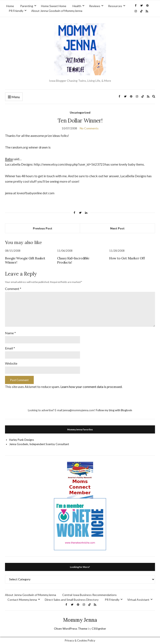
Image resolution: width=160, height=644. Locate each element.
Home (10, 6)
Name (10, 333)
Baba (9, 159)
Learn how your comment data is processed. (91, 387)
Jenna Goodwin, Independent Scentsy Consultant (39, 444)
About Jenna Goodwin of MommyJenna (57, 11)
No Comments (89, 128)
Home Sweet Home (54, 6)
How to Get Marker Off (127, 258)
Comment (13, 289)
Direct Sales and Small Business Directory (72, 600)
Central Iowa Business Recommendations (89, 595)
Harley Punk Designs (22, 440)
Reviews (95, 6)
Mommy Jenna (80, 620)
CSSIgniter (99, 629)
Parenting (27, 6)
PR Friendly (16, 11)
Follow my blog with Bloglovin (114, 410)
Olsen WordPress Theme (71, 629)
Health (77, 6)
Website (11, 363)
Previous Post (43, 228)
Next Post (117, 228)
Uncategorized (80, 112)
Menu (14, 97)
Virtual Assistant (138, 600)
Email (10, 348)
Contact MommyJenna (22, 600)
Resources (115, 6)
